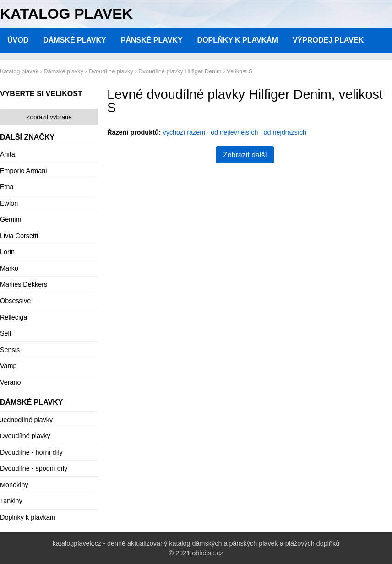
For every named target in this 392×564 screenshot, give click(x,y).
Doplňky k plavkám (238, 40)
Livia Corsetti (19, 236)
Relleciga (14, 317)
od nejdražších (285, 132)
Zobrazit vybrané (49, 117)
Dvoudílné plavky (25, 436)
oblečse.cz (207, 553)
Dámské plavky (75, 40)
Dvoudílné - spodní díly (34, 468)
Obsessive (15, 301)
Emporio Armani (23, 171)
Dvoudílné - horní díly (31, 452)
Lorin (7, 252)
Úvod (18, 40)
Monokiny (14, 485)
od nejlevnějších (234, 132)
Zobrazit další (245, 155)
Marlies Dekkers (24, 284)
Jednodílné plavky (26, 420)
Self (6, 333)
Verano (11, 382)
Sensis (10, 350)
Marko (9, 268)
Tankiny (11, 501)
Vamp (8, 366)
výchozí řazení (184, 132)
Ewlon (9, 203)
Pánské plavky (152, 40)
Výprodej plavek (328, 40)
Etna (7, 187)
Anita (8, 154)
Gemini (11, 219)
